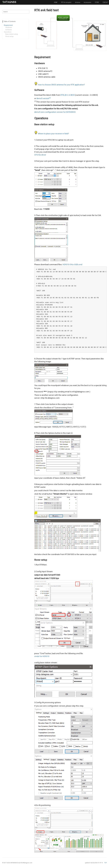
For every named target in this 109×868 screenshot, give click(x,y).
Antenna (78, 2)
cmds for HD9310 (42, 656)
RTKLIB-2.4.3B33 (68, 95)
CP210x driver (40, 155)
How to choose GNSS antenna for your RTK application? (61, 85)
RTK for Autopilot (66, 2)
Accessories (87, 2)
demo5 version (44, 98)
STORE (97, 2)
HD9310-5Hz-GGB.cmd (72, 264)
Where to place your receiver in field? (53, 134)
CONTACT (105, 2)
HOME (56, 2)
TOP (105, 863)
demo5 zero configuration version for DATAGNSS (55, 112)
